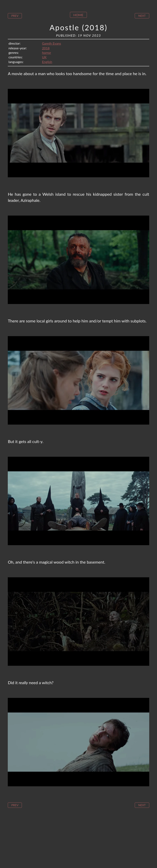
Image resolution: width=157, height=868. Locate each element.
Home (78, 15)
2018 (46, 48)
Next (142, 16)
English (47, 62)
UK (44, 57)
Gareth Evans (51, 43)
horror (46, 53)
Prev (15, 16)
